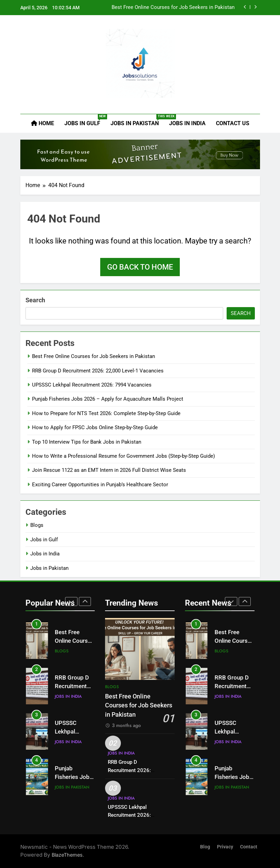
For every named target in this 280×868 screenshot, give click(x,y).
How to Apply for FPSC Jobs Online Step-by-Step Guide (95, 427)
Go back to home (140, 267)
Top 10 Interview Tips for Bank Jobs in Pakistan (87, 442)
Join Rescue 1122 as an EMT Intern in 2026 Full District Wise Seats (109, 470)
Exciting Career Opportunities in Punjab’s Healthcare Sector (100, 485)
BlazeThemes (67, 855)
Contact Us (233, 123)
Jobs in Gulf (85, 120)
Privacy (225, 847)
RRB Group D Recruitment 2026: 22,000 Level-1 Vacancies (98, 371)
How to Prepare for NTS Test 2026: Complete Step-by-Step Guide (106, 413)
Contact (249, 847)
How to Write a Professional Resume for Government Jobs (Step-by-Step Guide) (123, 456)
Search (35, 300)
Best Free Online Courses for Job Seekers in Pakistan (173, 8)
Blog (205, 847)
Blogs (37, 525)
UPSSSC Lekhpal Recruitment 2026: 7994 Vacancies (92, 385)
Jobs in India (187, 123)
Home (43, 123)
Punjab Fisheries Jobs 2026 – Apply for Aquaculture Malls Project (108, 399)
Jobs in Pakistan (137, 120)
